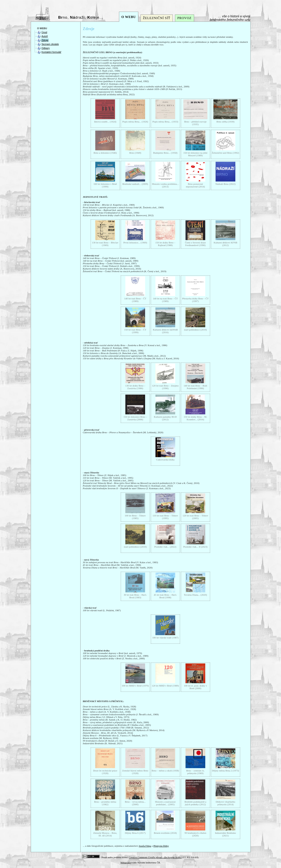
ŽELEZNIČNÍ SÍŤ (157, 18)
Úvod (44, 32)
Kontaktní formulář (51, 52)
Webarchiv (125, 863)
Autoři (45, 36)
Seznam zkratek (50, 44)
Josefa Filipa (145, 846)
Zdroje (45, 40)
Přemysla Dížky (161, 846)
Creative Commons (155, 857)
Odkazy (46, 48)
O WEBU (129, 17)
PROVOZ (185, 18)
